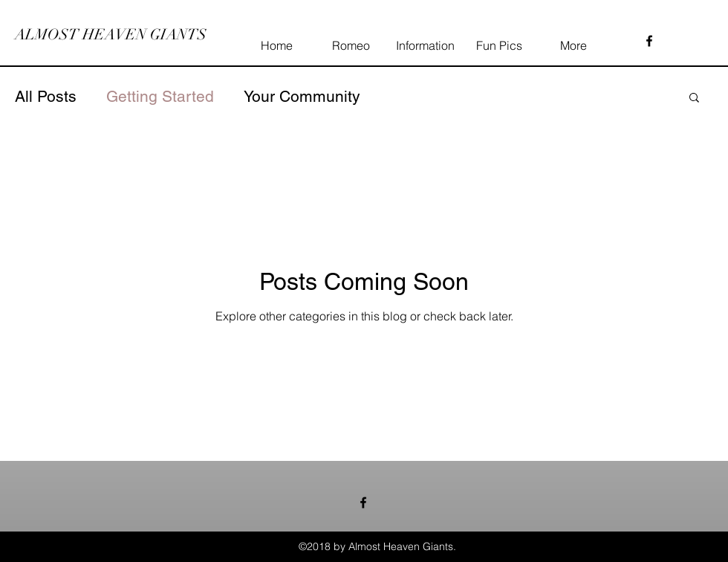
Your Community (302, 96)
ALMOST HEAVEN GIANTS (111, 35)
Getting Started (160, 96)
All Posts (46, 96)
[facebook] (649, 41)
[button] (694, 98)
